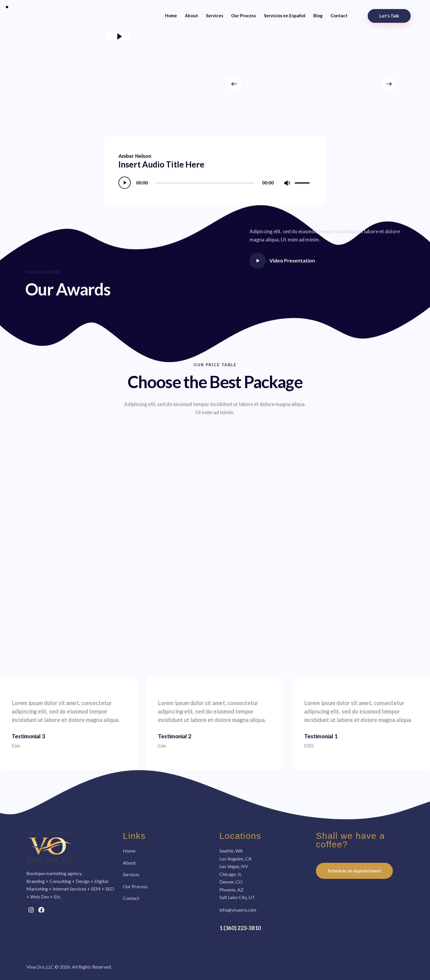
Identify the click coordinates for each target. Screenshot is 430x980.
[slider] (205, 183)
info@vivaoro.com (238, 910)
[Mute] (287, 183)
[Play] (125, 183)
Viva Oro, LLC (40, 967)
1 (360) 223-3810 (240, 928)
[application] (215, 183)
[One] (215, 590)
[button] (234, 84)
